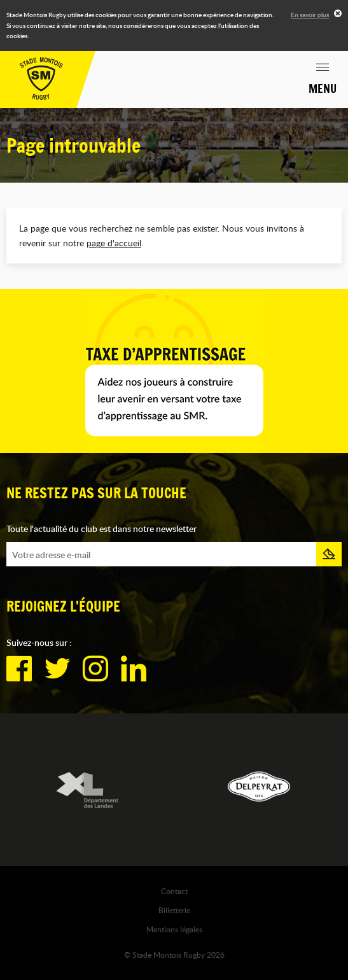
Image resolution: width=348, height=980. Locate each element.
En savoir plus (310, 15)
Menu (323, 88)
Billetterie (174, 910)
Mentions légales (174, 929)
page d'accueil (114, 243)
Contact (174, 891)
